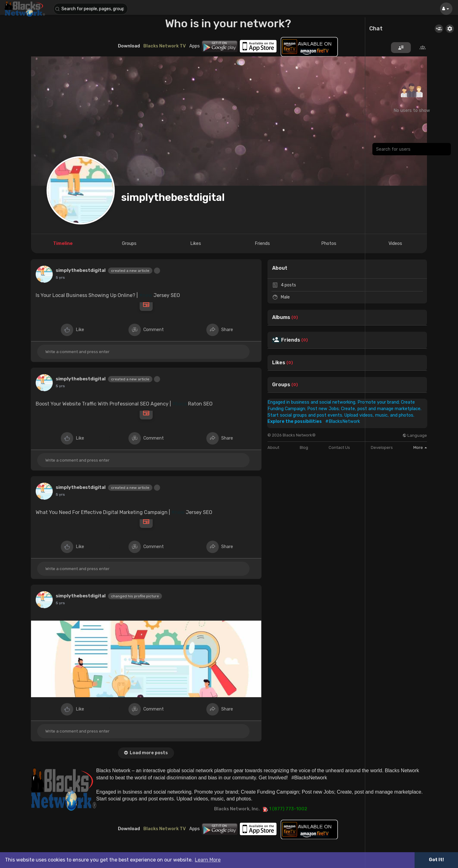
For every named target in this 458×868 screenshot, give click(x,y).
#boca (180, 404)
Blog (304, 447)
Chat (376, 29)
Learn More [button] (208, 860)
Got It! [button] (436, 860)
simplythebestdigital (173, 197)
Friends (291, 340)
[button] (91, 9)
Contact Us (339, 447)
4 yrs (61, 277)
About (273, 447)
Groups (281, 385)
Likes (279, 363)
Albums (281, 317)
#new (146, 295)
